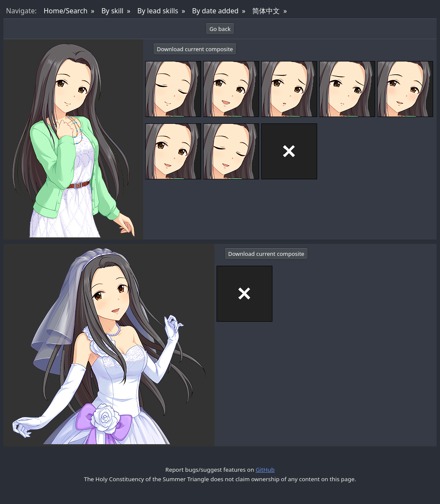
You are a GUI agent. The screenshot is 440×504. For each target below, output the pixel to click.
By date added (215, 11)
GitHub (265, 470)
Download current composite (195, 49)
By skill (112, 11)
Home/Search (65, 11)
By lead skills (158, 11)
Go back (220, 29)
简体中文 (266, 11)
